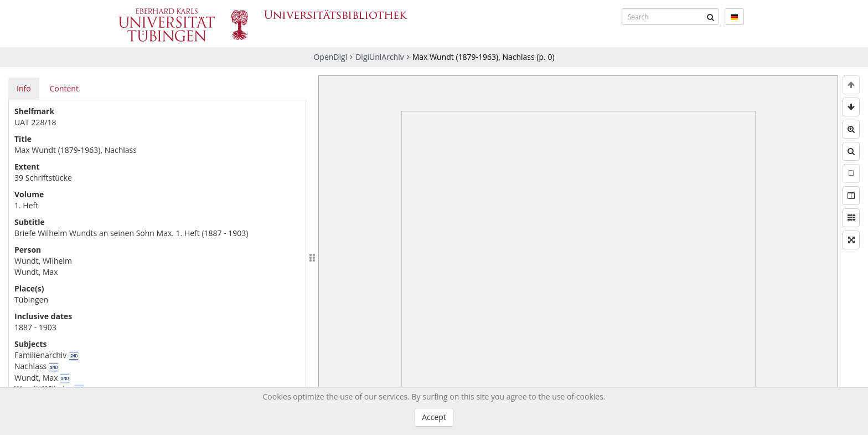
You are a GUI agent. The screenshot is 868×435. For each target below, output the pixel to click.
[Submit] (711, 17)
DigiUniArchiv (380, 57)
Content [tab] (64, 88)
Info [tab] (24, 88)
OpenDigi (330, 57)
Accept (434, 417)
